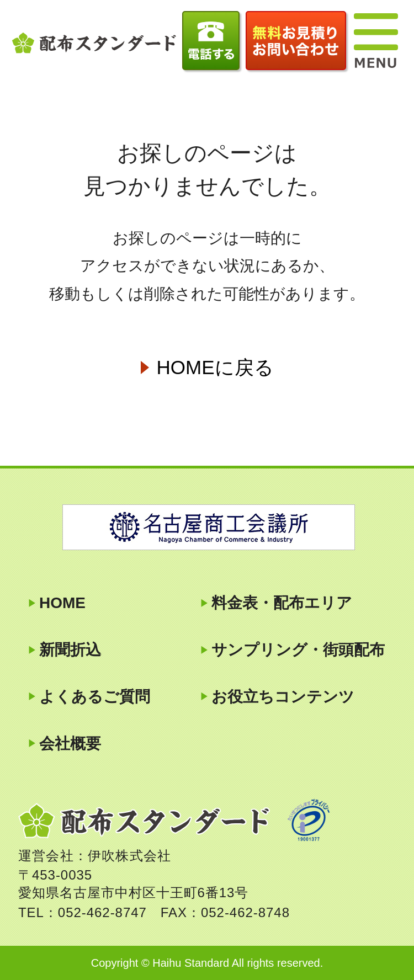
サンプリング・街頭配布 (298, 650)
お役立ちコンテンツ (283, 697)
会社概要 (70, 744)
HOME (62, 603)
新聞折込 (70, 650)
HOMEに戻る (215, 367)
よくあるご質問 (95, 697)
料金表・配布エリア (282, 603)
